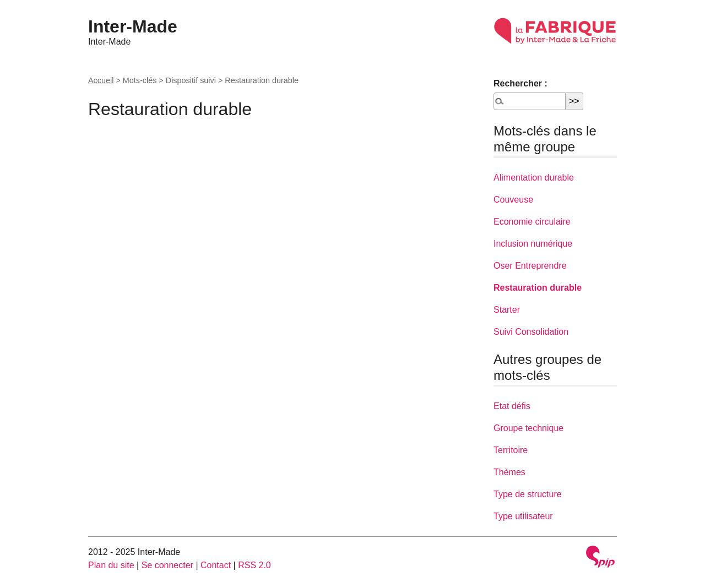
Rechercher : (520, 83)
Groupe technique (528, 428)
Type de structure (528, 494)
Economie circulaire (532, 222)
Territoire (511, 450)
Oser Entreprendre (530, 266)
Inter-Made (133, 26)
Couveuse (513, 200)
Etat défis (512, 406)
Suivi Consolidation (531, 332)
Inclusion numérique (533, 244)
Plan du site (111, 565)
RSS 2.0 (254, 565)
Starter (507, 310)
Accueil (101, 80)
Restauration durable (538, 288)
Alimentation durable (534, 178)
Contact (216, 565)
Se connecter (167, 565)
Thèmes (509, 472)
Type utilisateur (523, 516)
